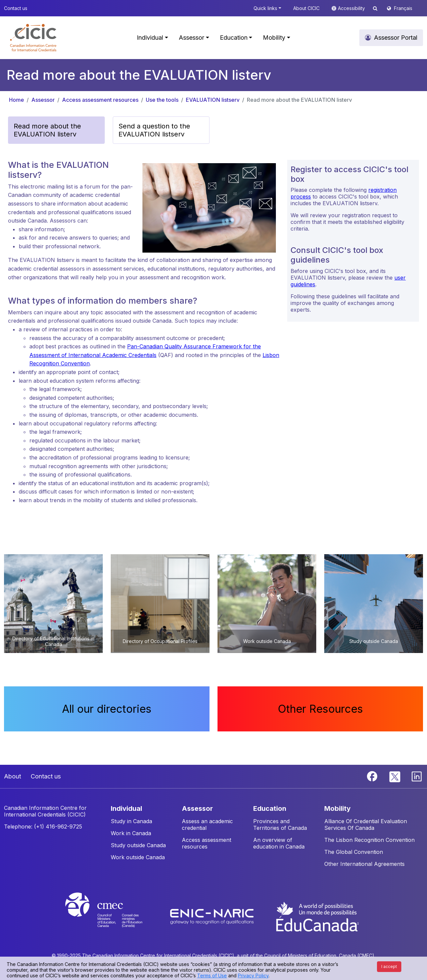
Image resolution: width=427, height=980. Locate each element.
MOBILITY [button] (337, 808)
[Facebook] (373, 776)
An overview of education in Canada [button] (279, 843)
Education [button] (234, 38)
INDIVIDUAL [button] (126, 808)
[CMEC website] (113, 916)
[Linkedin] (417, 776)
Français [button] (403, 8)
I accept (389, 966)
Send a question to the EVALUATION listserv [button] (154, 130)
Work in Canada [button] (131, 833)
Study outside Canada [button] (138, 845)
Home (17, 100)
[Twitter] (395, 776)
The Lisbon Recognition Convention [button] (369, 840)
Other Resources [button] (320, 709)
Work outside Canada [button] (138, 857)
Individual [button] (150, 38)
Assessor (43, 100)
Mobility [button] (274, 38)
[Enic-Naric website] (213, 916)
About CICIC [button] (306, 8)
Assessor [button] (191, 38)
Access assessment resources (100, 100)
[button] (33, 38)
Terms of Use (212, 975)
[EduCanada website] (317, 916)
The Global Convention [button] (354, 852)
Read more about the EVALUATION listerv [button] (47, 130)
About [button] (13, 776)
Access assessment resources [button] (206, 843)
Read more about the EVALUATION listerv (299, 100)
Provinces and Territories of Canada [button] (280, 825)
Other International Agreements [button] (364, 864)
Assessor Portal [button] (396, 38)
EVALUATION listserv (213, 100)
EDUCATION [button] (270, 808)
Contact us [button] (16, 8)
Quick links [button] (265, 8)
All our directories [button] (107, 709)
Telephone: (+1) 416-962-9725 (43, 827)
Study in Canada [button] (131, 821)
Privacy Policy (253, 975)
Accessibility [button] (352, 8)
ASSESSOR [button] (197, 808)
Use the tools (162, 100)
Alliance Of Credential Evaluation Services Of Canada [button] (366, 825)
